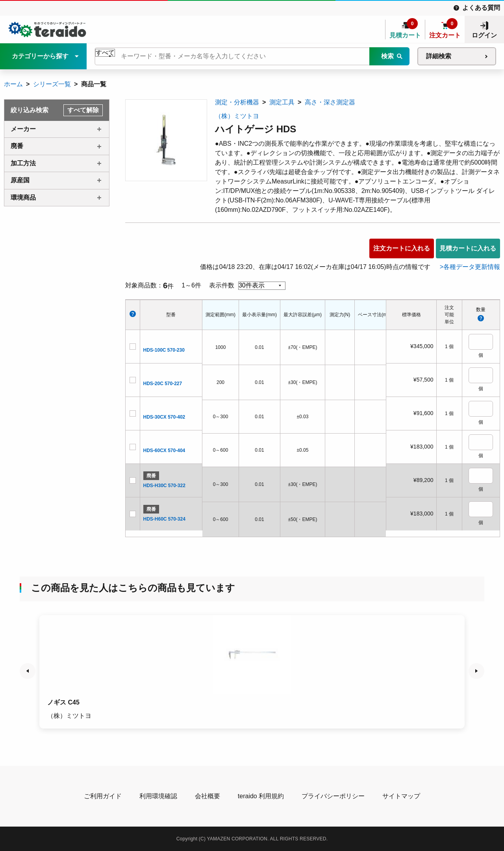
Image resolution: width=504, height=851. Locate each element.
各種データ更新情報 (472, 267)
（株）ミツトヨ (237, 116)
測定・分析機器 (237, 102)
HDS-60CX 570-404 (164, 451)
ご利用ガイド (103, 796)
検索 (387, 56)
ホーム (13, 84)
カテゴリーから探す (40, 56)
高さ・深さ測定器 (330, 102)
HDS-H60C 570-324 (164, 519)
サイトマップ (401, 796)
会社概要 (208, 796)
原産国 (20, 180)
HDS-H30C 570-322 (164, 486)
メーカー (23, 129)
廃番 (17, 146)
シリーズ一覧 (52, 84)
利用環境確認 (158, 796)
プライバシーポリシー (333, 796)
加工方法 (23, 163)
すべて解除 (83, 110)
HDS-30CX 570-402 (164, 417)
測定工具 (282, 102)
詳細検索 (439, 56)
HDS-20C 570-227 (163, 384)
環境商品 (23, 197)
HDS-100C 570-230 (164, 350)
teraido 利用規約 (261, 796)
